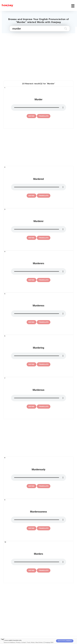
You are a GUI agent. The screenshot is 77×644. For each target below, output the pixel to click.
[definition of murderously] (31, 486)
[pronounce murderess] (39, 314)
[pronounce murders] (39, 562)
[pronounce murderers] (39, 271)
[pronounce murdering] (39, 356)
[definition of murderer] (31, 238)
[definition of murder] (31, 116)
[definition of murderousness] (31, 528)
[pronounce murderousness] (39, 520)
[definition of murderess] (31, 322)
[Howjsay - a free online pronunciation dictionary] (7, 5)
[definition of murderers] (31, 280)
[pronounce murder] (39, 108)
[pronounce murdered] (39, 187)
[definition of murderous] (31, 407)
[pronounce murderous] (39, 398)
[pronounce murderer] (39, 229)
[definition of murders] (31, 570)
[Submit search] (66, 29)
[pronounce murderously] (39, 478)
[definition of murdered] (31, 196)
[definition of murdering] (31, 364)
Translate (44, 116)
